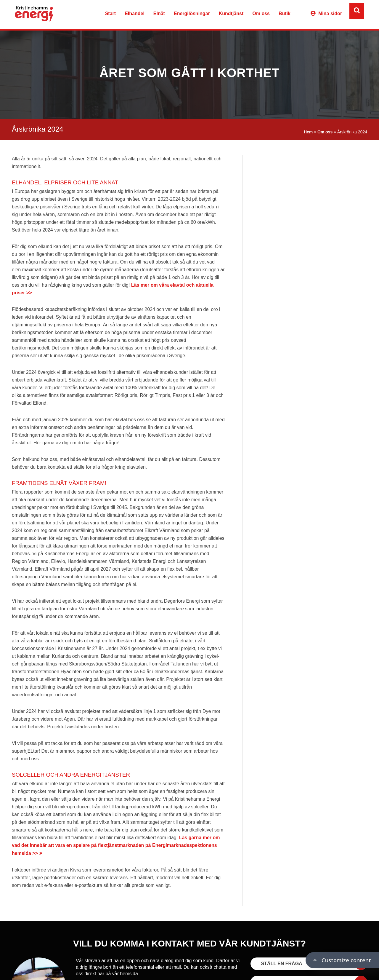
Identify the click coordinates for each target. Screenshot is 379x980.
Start (110, 13)
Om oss (261, 13)
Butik (285, 13)
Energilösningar (192, 13)
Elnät (159, 13)
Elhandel (135, 13)
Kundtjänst (231, 13)
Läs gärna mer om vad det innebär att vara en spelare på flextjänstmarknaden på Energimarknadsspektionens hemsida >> (116, 845)
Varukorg (300, 14)
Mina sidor (330, 13)
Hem (308, 132)
